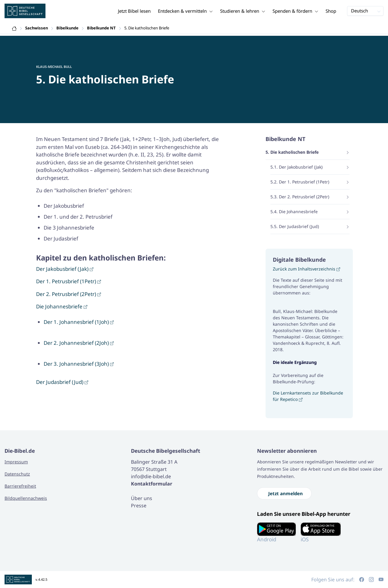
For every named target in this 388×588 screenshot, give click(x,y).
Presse (139, 506)
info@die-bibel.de (151, 476)
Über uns (142, 498)
